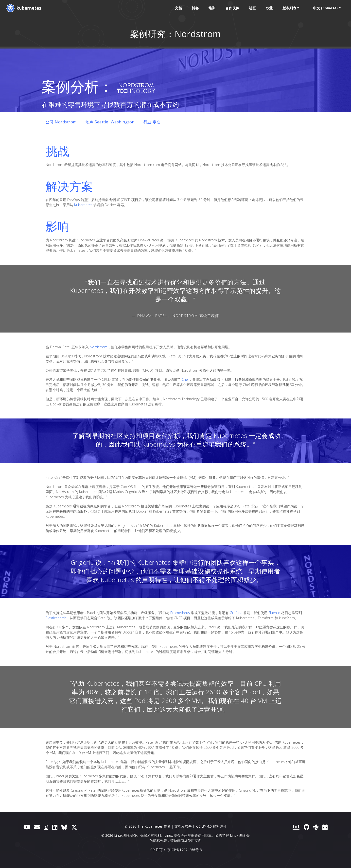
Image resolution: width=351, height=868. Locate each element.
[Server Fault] (46, 827)
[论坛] (37, 827)
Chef (185, 379)
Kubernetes (83, 205)
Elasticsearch (56, 618)
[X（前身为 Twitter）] (74, 827)
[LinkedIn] (55, 827)
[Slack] (316, 827)
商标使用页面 (191, 841)
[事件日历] (325, 827)
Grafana (236, 613)
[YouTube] (27, 827)
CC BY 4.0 (204, 826)
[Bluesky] (64, 827)
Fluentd (274, 613)
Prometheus (180, 613)
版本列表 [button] (288, 8)
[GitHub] (307, 827)
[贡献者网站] (296, 827)
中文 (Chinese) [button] (324, 8)
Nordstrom (99, 347)
